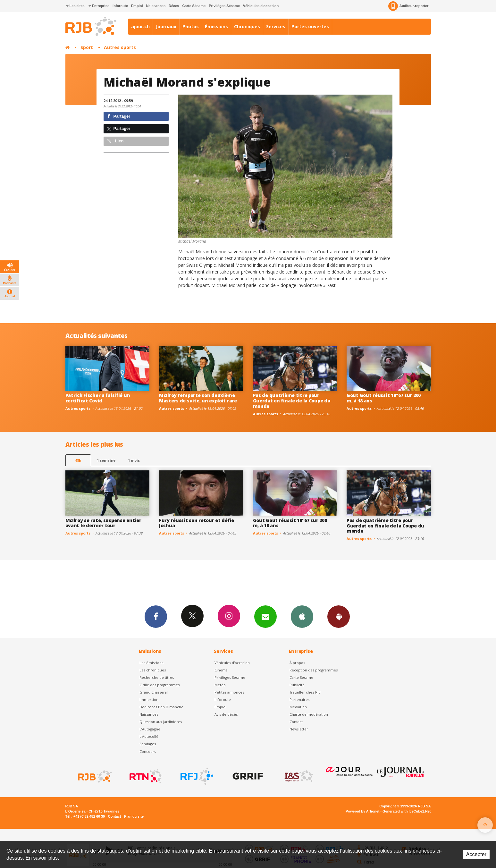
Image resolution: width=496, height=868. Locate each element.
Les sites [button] (75, 6)
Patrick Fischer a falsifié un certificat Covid (98, 398)
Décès (174, 6)
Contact (296, 722)
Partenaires (299, 699)
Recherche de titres (157, 677)
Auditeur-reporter (408, 6)
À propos (297, 663)
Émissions (216, 26)
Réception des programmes (314, 670)
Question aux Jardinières (161, 722)
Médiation (298, 707)
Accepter (476, 854)
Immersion (149, 699)
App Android (339, 616)
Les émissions (151, 663)
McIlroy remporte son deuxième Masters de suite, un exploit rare (198, 398)
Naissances (156, 6)
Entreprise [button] (99, 6)
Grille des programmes (160, 685)
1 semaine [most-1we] (106, 460)
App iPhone (302, 616)
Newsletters (265, 616)
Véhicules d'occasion (261, 6)
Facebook (156, 616)
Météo (220, 685)
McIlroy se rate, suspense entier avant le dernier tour (103, 523)
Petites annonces (229, 692)
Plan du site (134, 816)
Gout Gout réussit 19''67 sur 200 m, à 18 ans (384, 398)
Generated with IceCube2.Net (407, 811)
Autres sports (120, 47)
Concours (148, 751)
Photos (191, 26)
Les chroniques (153, 670)
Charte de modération (309, 714)
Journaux (166, 26)
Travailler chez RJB (305, 692)
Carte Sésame (194, 6)
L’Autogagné (150, 729)
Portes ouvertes (310, 26)
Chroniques (247, 26)
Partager (119, 116)
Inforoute (120, 6)
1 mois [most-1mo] (134, 460)
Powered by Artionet (362, 811)
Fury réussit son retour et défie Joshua (197, 523)
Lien (115, 141)
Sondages (148, 744)
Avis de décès (226, 714)
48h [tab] (78, 460)
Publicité (297, 685)
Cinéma (221, 670)
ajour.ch (140, 26)
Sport (87, 47)
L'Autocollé (149, 736)
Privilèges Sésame (224, 6)
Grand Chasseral (154, 692)
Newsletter (299, 729)
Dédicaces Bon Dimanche (161, 707)
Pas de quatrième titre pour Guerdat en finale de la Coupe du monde (292, 401)
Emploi (137, 6)
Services (276, 26)
